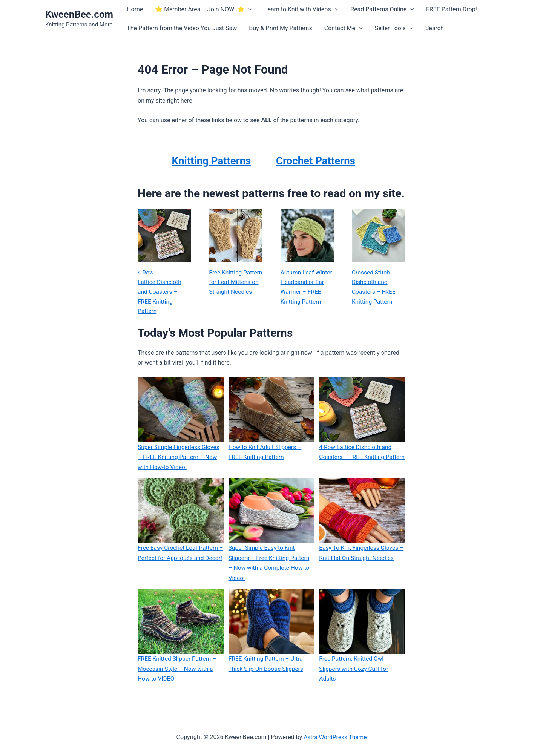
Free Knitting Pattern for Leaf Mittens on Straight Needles (234, 288)
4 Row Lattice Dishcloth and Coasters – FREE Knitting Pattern (160, 293)
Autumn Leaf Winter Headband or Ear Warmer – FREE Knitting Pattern (307, 288)
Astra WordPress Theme (335, 737)
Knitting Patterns (211, 160)
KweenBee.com (79, 14)
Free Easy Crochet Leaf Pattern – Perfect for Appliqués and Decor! (179, 559)
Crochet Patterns (319, 160)
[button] (248, 9)
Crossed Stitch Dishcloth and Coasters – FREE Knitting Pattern (374, 288)
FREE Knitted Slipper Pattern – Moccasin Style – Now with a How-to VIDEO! (178, 669)
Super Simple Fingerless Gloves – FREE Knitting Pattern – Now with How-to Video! (180, 459)
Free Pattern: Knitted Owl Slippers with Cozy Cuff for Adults (355, 669)
